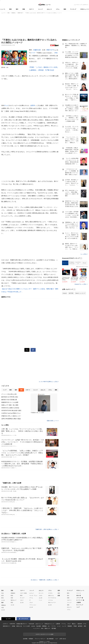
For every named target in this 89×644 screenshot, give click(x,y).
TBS (56, 53)
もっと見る (84, 254)
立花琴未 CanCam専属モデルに (11, 413)
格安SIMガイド (7, 626)
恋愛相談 (44, 626)
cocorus (33, 626)
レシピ (59, 626)
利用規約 (31, 639)
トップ (5, 390)
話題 (59, 596)
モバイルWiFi (27, 626)
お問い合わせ (63, 639)
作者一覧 (79, 596)
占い (49, 626)
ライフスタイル (52, 598)
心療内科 (58, 624)
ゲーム (31, 598)
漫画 (65, 9)
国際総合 (4, 605)
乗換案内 (70, 626)
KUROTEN (12, 624)
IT (30, 600)
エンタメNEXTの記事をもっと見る (49, 382)
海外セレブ (14, 600)
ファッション (33, 605)
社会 (2, 593)
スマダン (50, 593)
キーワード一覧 (80, 600)
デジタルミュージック (72, 263)
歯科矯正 (80, 626)
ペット (41, 600)
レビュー (32, 593)
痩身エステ (47, 628)
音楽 (12, 598)
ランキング (73, 9)
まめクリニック (39, 624)
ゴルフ (22, 600)
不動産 (75, 626)
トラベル (50, 600)
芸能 (24, 9)
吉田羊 (33, 106)
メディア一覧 (80, 598)
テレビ (6, 106)
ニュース (3, 9)
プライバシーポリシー (40, 639)
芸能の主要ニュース (53, 421)
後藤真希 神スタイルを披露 (10, 402)
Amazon (65, 293)
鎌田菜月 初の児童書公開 (9, 400)
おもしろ (49, 9)
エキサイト (86, 5)
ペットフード (36, 628)
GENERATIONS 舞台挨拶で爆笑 (11, 411)
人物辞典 (79, 602)
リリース (79, 593)
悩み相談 (39, 626)
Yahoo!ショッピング (80, 293)
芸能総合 (13, 593)
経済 (2, 596)
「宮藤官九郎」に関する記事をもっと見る (47, 529)
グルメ (31, 602)
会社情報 (25, 639)
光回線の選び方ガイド (22, 624)
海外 (17, 9)
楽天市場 (71, 293)
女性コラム (51, 596)
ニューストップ (78, 5)
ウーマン (54, 626)
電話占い (74, 624)
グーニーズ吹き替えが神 (9, 394)
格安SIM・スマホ (82, 624)
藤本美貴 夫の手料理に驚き (10, 397)
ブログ (69, 624)
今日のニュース (84, 9)
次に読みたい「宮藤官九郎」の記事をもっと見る (45, 580)
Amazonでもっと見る (80, 284)
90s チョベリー (52, 602)
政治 (2, 598)
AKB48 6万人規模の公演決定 (10, 408)
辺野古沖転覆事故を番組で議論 (11, 419)
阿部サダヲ (50, 50)
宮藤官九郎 (37, 50)
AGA (42, 628)
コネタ (41, 596)
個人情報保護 (50, 639)
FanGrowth (31, 624)
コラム (58, 9)
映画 (12, 596)
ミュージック (78, 263)
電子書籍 (54, 628)
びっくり (41, 593)
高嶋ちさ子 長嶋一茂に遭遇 (10, 405)
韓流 (12, 602)
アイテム (64, 624)
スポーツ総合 (23, 593)
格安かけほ (19, 626)
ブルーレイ (65, 263)
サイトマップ (80, 605)
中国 (2, 608)
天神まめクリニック (49, 624)
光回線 (13, 626)
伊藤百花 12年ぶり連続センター (11, 416)
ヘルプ (78, 607)
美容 (85, 626)
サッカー (22, 598)
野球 (21, 596)
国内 (10, 9)
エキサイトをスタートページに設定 (44, 634)
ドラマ (33, 53)
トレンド (40, 9)
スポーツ (31, 9)
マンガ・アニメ (33, 596)
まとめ (3, 600)
